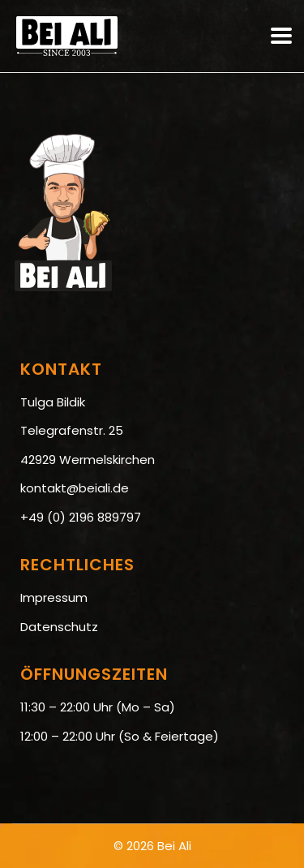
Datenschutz (59, 627)
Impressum (54, 597)
